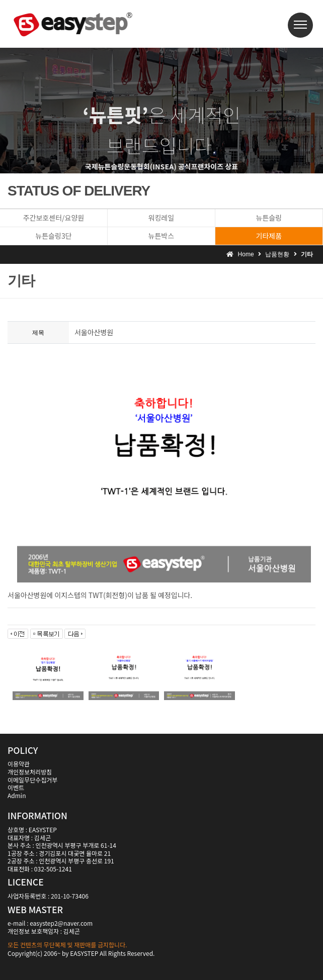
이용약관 (19, 764)
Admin (17, 795)
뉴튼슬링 (269, 218)
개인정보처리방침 (30, 772)
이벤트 (16, 787)
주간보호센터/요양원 (54, 218)
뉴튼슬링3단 (53, 236)
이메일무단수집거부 (32, 780)
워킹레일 (161, 218)
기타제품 (269, 236)
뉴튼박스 (161, 236)
